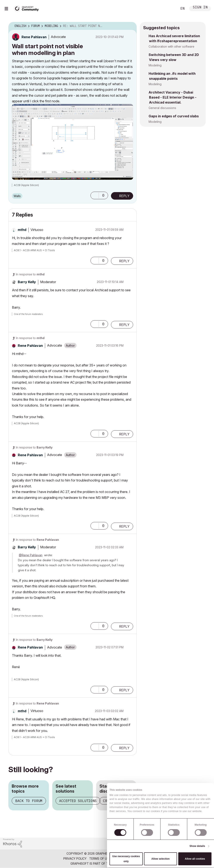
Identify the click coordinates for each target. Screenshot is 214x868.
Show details (197, 846)
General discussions (162, 108)
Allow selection (160, 859)
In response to (30, 274)
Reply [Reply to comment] (124, 261)
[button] (73, 142)
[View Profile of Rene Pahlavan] (34, 37)
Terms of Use (100, 858)
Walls (17, 196)
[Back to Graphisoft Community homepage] (28, 8)
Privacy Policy (75, 858)
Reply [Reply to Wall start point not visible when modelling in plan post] (124, 196)
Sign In (200, 8)
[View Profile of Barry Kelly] (27, 282)
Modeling (155, 65)
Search (170, 9)
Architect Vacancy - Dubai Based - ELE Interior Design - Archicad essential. (173, 97)
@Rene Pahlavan (31, 555)
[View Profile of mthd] (22, 230)
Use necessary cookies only (126, 859)
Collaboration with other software (171, 46)
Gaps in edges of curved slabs (174, 116)
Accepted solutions (78, 801)
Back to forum (29, 801)
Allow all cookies (195, 859)
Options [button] (131, 26)
